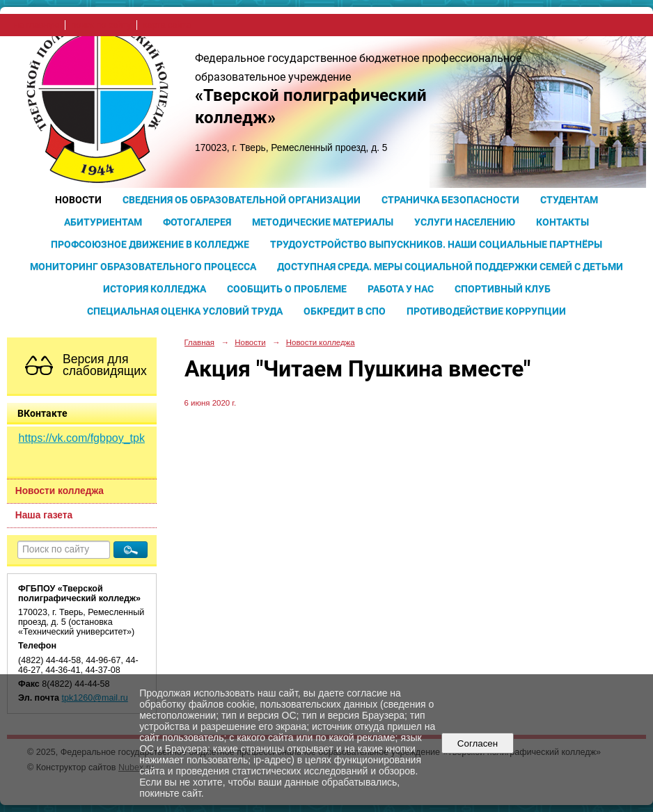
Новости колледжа (60, 491)
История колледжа (155, 289)
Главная (200, 342)
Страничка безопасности (450, 200)
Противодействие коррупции (486, 311)
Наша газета (44, 515)
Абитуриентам (103, 222)
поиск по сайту (101, 25)
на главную (37, 25)
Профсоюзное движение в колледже (150, 244)
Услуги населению (465, 222)
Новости (78, 200)
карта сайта (167, 25)
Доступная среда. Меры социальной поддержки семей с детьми (450, 266)
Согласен (477, 743)
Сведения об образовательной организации (242, 200)
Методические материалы (323, 222)
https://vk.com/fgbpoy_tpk (82, 438)
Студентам (569, 200)
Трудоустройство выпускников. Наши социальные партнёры (436, 244)
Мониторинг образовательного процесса (143, 266)
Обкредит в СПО (345, 311)
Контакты (562, 222)
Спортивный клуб (503, 289)
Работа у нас (401, 289)
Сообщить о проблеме (287, 289)
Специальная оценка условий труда (185, 311)
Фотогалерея (197, 222)
